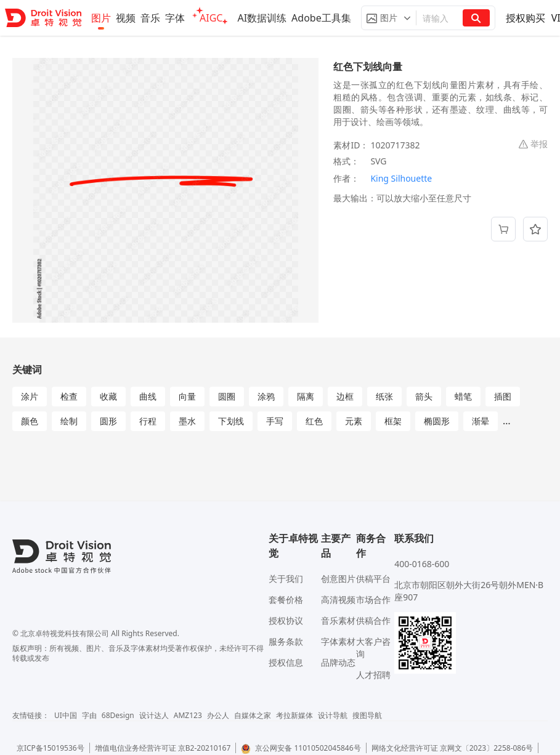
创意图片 (338, 579)
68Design (118, 715)
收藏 (108, 396)
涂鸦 (266, 396)
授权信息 (286, 662)
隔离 (306, 396)
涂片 (30, 396)
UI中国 (66, 715)
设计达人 (154, 715)
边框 (345, 396)
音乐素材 (338, 620)
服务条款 (286, 641)
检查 (69, 396)
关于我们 (286, 579)
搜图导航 (367, 715)
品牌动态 (338, 662)
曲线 (148, 396)
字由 (89, 715)
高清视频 (338, 600)
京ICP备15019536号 (51, 748)
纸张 (384, 396)
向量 (187, 396)
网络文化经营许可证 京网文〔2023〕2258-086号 (452, 748)
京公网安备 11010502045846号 (301, 748)
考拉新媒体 (294, 715)
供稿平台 (373, 579)
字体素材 (338, 641)
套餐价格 (286, 600)
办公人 (218, 715)
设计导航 (333, 715)
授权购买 (526, 18)
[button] (389, 18)
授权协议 (286, 620)
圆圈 (227, 396)
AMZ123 (188, 715)
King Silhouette (401, 178)
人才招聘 (373, 675)
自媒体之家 (253, 715)
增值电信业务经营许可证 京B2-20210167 (163, 748)
